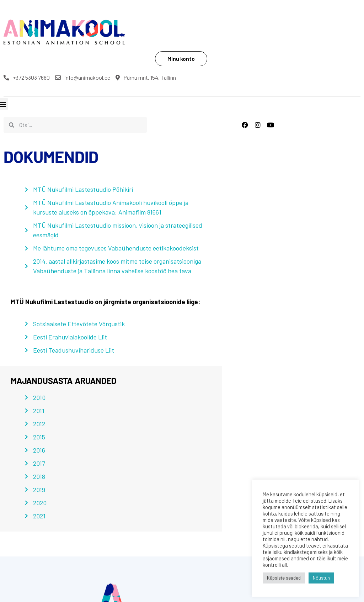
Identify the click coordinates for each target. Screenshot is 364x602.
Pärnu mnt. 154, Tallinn (230, 45)
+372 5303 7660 (223, 36)
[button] (6, 538)
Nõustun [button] (321, 578)
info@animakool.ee (279, 36)
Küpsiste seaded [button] (284, 578)
